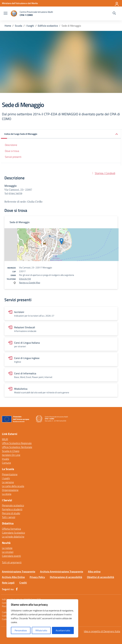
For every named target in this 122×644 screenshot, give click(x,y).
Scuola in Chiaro (11, 451)
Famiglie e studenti (12, 509)
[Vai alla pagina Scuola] (18, 26)
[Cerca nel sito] (114, 14)
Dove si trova (12, 151)
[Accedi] (117, 3)
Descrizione (11, 145)
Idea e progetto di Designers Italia (102, 631)
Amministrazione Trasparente (19, 571)
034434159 (25, 279)
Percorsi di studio (11, 513)
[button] (61, 134)
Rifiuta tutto (41, 630)
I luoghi (6, 478)
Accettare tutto (63, 630)
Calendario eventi (11, 556)
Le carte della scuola (13, 486)
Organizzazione (10, 490)
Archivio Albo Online (13, 577)
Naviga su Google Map (30, 282)
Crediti (23, 583)
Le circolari (8, 552)
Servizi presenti (13, 157)
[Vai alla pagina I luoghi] (30, 26)
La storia (7, 494)
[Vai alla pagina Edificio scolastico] (48, 26)
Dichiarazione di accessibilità (66, 577)
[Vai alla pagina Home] (8, 26)
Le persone (8, 482)
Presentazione (10, 474)
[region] (42, 618)
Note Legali (8, 583)
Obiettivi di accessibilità (100, 577)
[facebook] (17, 589)
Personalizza (21, 630)
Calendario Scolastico (13, 533)
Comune (6, 463)
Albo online (94, 571)
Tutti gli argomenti (12, 562)
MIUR (5, 439)
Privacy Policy (37, 577)
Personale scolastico (13, 505)
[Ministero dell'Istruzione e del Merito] (20, 3)
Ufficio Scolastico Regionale (17, 443)
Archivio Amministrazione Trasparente (62, 571)
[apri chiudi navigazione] (6, 14)
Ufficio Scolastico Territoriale (17, 447)
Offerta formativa (11, 529)
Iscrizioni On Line (11, 455)
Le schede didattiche (13, 537)
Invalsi (5, 459)
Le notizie (7, 548)
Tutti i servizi (9, 517)
